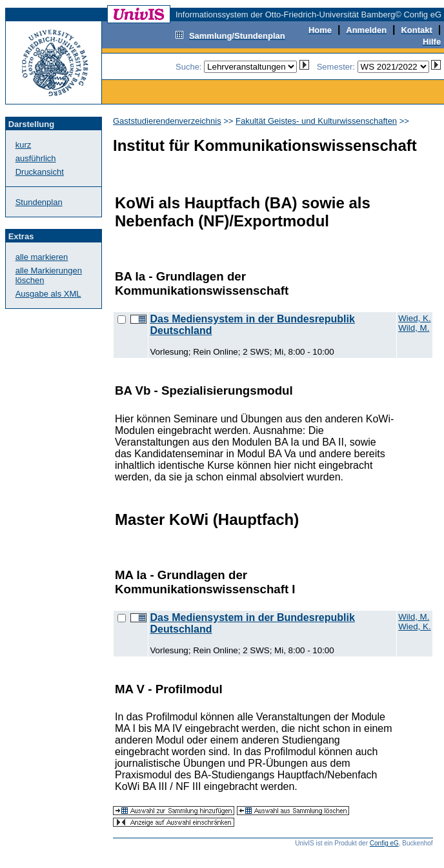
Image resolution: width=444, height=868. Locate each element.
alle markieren (42, 257)
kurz (24, 145)
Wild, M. (414, 328)
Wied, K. (414, 318)
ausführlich (36, 158)
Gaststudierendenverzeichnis (167, 121)
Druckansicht (40, 172)
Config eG (384, 843)
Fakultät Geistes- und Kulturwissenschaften (316, 121)
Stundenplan (39, 202)
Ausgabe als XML (48, 294)
